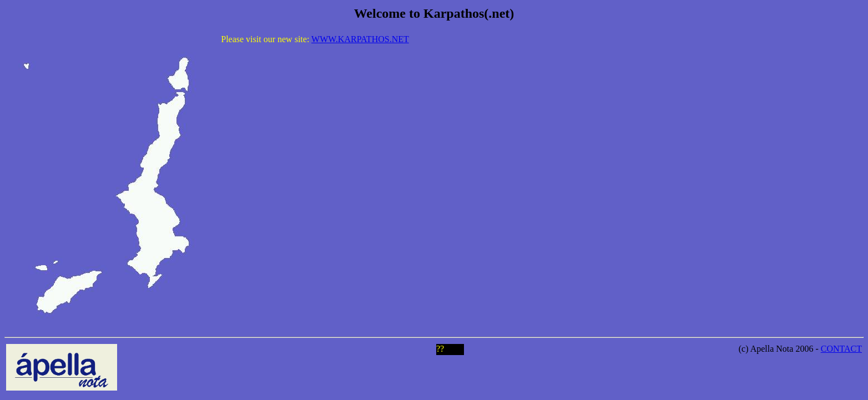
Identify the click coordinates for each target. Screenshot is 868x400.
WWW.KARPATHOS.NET (360, 39)
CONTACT (841, 349)
